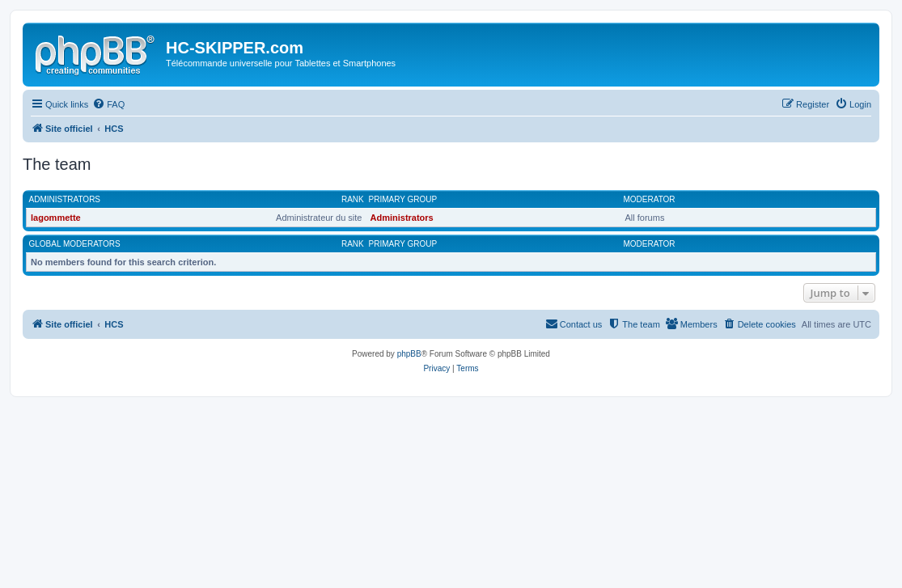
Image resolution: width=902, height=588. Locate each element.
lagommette (56, 218)
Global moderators (75, 244)
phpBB (409, 354)
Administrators (65, 199)
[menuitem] (108, 104)
